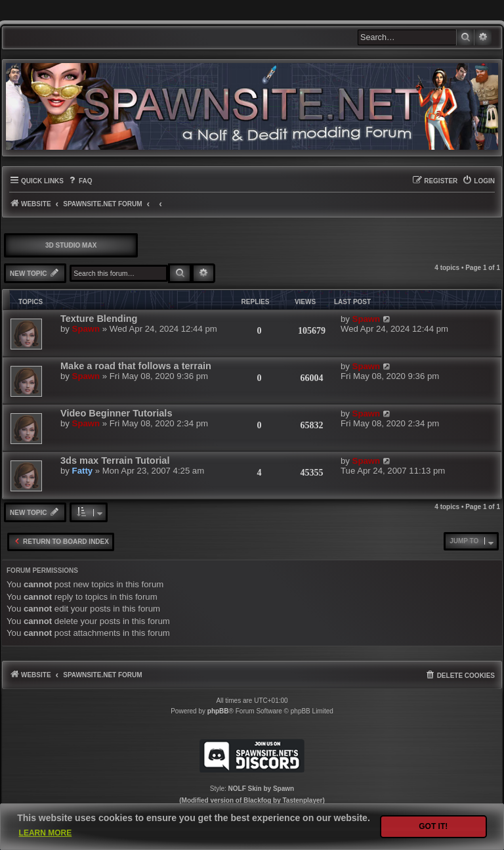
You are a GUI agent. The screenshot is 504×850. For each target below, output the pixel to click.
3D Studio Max (71, 245)
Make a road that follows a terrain (136, 366)
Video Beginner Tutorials (116, 413)
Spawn (86, 329)
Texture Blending (99, 319)
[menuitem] (80, 181)
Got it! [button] (433, 826)
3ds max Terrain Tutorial (115, 460)
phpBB (218, 711)
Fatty (83, 471)
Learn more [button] (46, 833)
